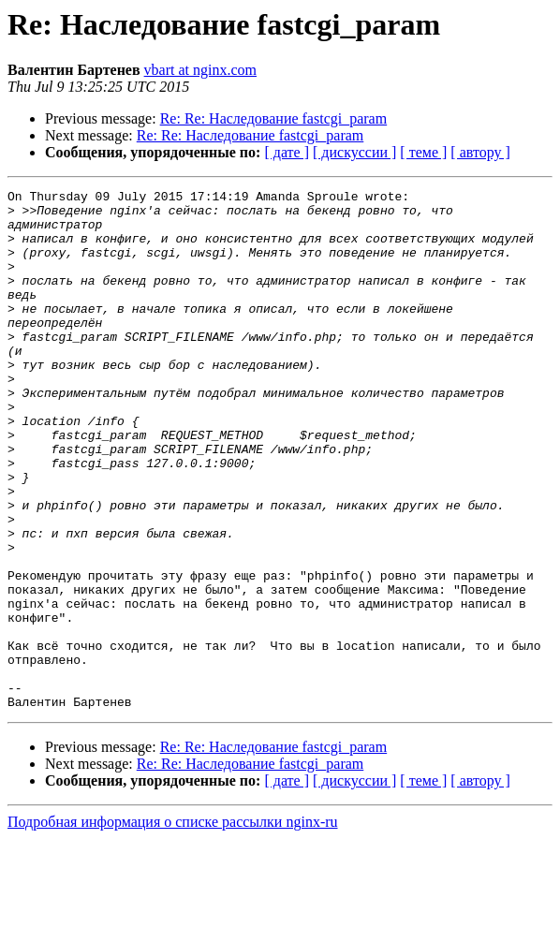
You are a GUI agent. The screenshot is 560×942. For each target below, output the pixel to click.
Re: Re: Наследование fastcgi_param (274, 118)
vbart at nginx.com (200, 70)
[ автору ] (480, 152)
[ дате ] (287, 152)
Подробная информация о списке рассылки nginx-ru (173, 926)
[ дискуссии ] (354, 152)
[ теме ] (423, 152)
